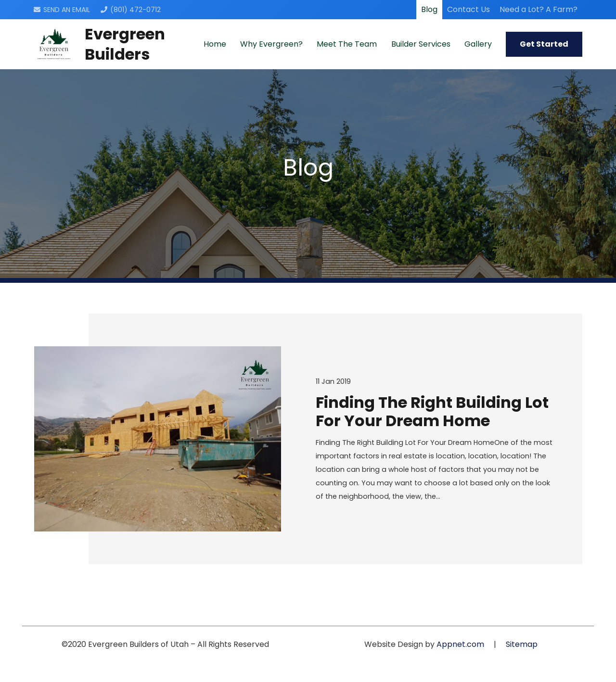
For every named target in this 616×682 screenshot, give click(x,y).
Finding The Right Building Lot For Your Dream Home (432, 411)
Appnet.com (460, 644)
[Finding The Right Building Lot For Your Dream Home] (158, 439)
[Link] (54, 44)
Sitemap (522, 644)
